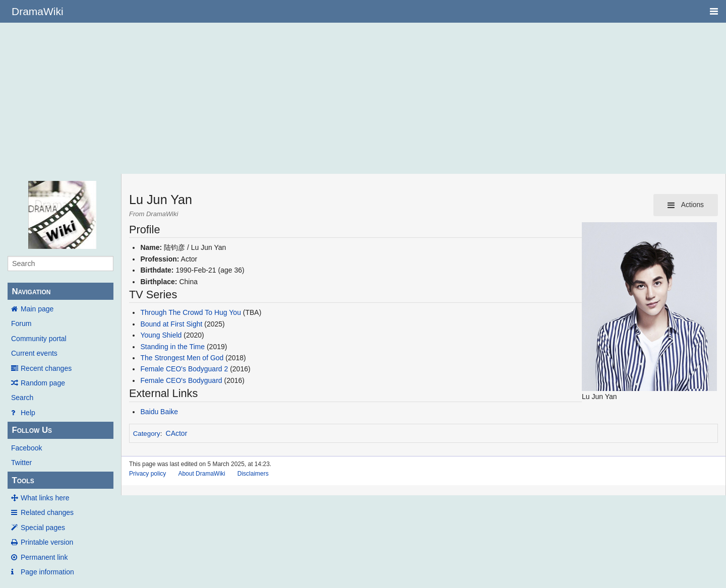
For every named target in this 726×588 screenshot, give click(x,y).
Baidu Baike (159, 412)
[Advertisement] (363, 98)
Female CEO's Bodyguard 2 (184, 369)
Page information (47, 572)
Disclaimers (253, 474)
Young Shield (161, 335)
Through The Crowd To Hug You (191, 312)
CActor (177, 433)
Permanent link (44, 557)
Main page (37, 309)
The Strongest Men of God (182, 358)
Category (147, 434)
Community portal (39, 339)
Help (28, 413)
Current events (34, 353)
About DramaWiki (201, 474)
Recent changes (46, 368)
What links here (45, 498)
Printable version (47, 542)
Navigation (31, 291)
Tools (23, 480)
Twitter (21, 463)
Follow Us (32, 430)
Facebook (26, 448)
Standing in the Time (173, 347)
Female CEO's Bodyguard (181, 380)
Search (22, 398)
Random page (43, 383)
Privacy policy (147, 474)
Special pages (43, 528)
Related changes (47, 512)
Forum (21, 323)
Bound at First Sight (171, 324)
